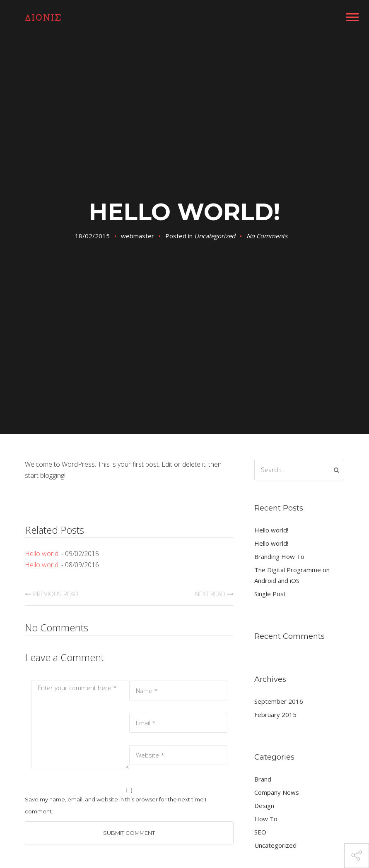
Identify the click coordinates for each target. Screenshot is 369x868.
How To (266, 819)
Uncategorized (215, 236)
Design (264, 806)
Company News (277, 792)
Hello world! (42, 554)
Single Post (270, 594)
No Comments (267, 236)
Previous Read (56, 594)
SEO (260, 832)
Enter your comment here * (80, 725)
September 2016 (279, 701)
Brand (263, 779)
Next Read (210, 594)
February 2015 (275, 715)
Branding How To (279, 556)
